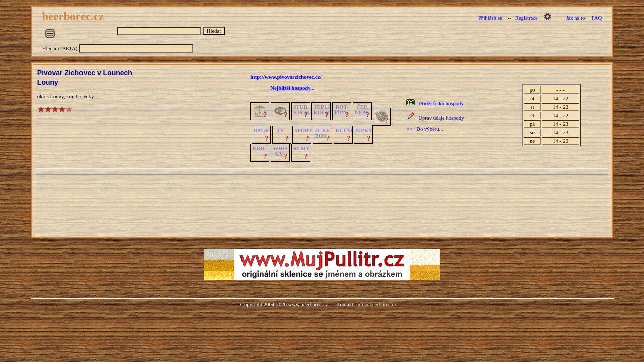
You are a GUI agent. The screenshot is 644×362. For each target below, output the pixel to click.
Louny (48, 82)
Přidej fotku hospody (441, 103)
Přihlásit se (490, 18)
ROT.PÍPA (341, 110)
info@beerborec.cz (377, 304)
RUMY (302, 149)
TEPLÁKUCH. (323, 110)
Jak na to (575, 18)
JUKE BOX (323, 133)
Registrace (527, 18)
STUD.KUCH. (302, 110)
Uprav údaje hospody (441, 118)
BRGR (261, 130)
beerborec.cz (74, 16)
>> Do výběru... (424, 129)
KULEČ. (346, 130)
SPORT (303, 130)
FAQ (597, 18)
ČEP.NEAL (362, 110)
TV (280, 130)
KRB (258, 149)
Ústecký (85, 96)
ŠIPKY (364, 130)
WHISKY (280, 151)
